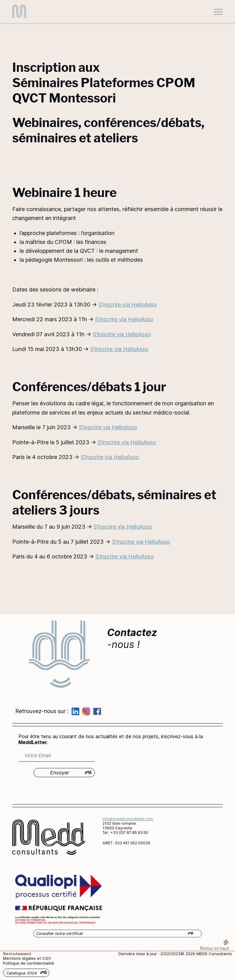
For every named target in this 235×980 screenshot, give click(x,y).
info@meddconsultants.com (128, 819)
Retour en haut (214, 948)
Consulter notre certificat (60, 933)
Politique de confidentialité (29, 963)
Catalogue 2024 (22, 973)
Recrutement (17, 954)
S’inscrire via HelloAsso (128, 305)
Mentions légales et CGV (27, 958)
